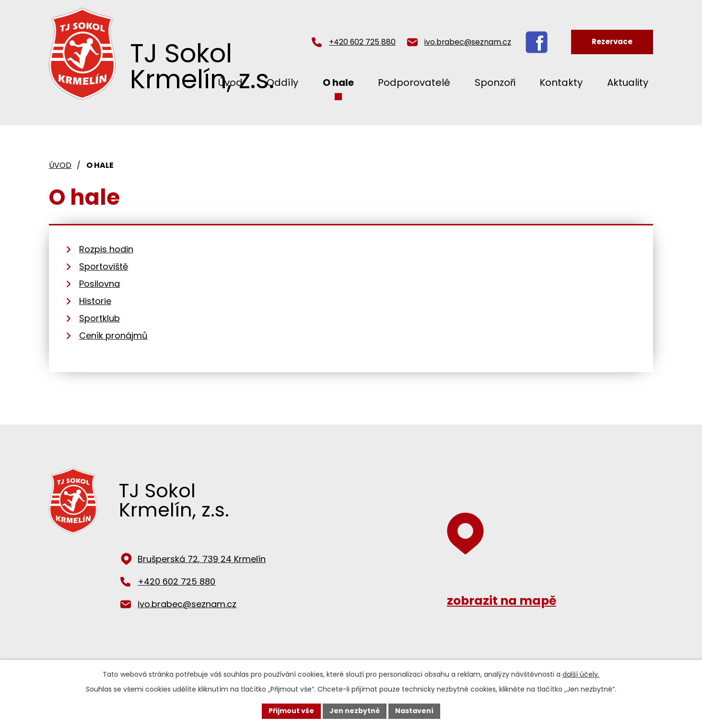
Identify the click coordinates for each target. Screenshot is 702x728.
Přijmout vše (291, 711)
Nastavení (414, 711)
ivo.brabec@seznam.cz (468, 42)
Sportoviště (104, 266)
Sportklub (99, 318)
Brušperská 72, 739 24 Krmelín (202, 559)
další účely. (581, 674)
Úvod (60, 165)
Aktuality (628, 82)
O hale (338, 82)
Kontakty (561, 82)
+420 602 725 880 (362, 42)
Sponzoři (495, 82)
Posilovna (99, 284)
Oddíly (282, 82)
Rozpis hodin (106, 249)
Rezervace (612, 41)
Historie (95, 301)
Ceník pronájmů (113, 335)
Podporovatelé (414, 82)
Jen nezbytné (355, 711)
